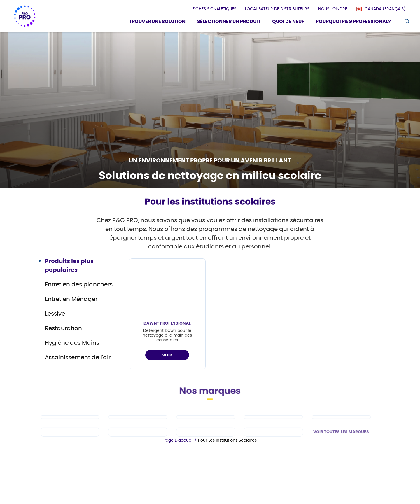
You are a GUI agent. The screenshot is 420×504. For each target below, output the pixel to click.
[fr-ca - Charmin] (273, 448)
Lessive (55, 314)
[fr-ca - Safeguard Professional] (341, 433)
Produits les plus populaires (69, 266)
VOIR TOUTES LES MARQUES (341, 447)
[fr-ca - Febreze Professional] (138, 448)
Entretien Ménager (71, 299)
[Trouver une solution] (157, 22)
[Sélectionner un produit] (229, 22)
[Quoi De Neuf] (288, 22)
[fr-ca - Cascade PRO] (70, 433)
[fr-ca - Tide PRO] (273, 433)
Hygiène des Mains (72, 343)
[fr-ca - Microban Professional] (206, 448)
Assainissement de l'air (78, 358)
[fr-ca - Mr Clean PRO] (206, 433)
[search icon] (407, 21)
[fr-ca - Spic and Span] (70, 448)
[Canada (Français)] (384, 9)
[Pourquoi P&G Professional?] (353, 22)
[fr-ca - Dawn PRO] (138, 433)
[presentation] (214, 9)
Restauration (63, 328)
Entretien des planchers (79, 285)
